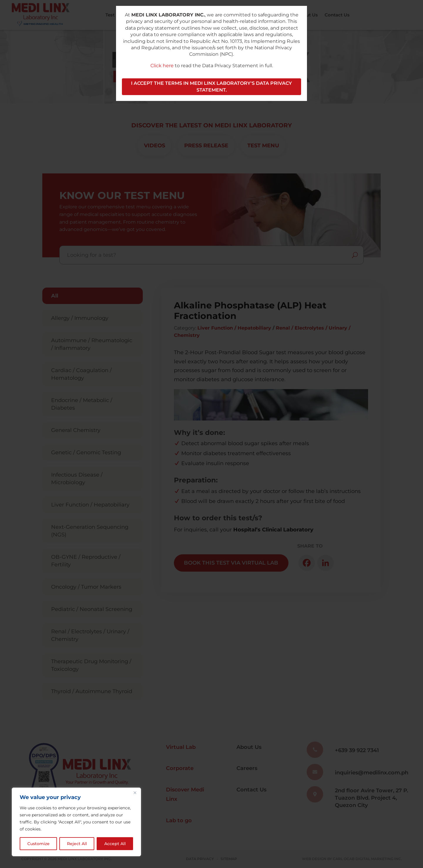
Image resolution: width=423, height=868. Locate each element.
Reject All (77, 844)
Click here (162, 66)
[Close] (135, 793)
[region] (76, 822)
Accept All (115, 844)
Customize (38, 844)
